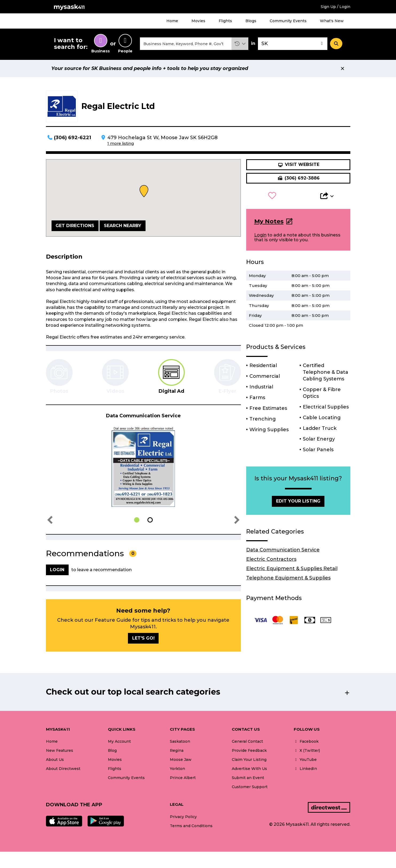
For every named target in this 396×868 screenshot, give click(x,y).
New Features (60, 750)
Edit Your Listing (298, 501)
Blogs (251, 21)
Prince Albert (183, 778)
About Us (55, 760)
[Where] (293, 44)
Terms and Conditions (191, 826)
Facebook (306, 741)
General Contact (247, 741)
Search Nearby (123, 226)
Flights (225, 21)
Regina (177, 750)
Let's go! (143, 638)
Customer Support (250, 787)
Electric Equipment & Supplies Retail (292, 569)
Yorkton (177, 769)
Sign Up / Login (336, 7)
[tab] (171, 377)
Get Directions (75, 226)
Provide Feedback (249, 750)
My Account (119, 741)
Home (172, 21)
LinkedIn (305, 769)
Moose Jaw (181, 760)
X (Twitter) (307, 750)
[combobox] (186, 44)
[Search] (336, 44)
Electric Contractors (271, 559)
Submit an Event (248, 778)
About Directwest (63, 769)
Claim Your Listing (249, 760)
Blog (112, 750)
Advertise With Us (249, 769)
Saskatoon (180, 741)
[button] (240, 44)
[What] (186, 44)
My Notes (269, 221)
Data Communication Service (283, 550)
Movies (198, 21)
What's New (332, 21)
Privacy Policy (183, 817)
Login (260, 235)
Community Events (288, 21)
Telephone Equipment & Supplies (288, 578)
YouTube (305, 760)
